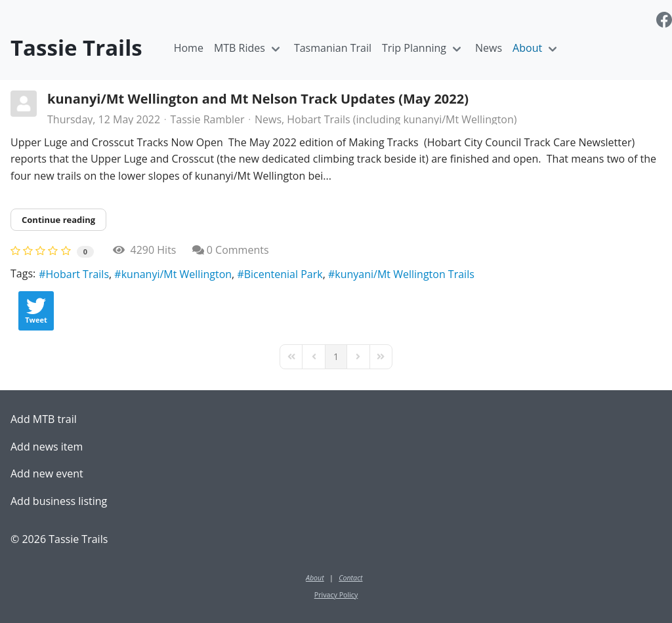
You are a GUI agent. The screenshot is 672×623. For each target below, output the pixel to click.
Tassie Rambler (208, 119)
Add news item (47, 447)
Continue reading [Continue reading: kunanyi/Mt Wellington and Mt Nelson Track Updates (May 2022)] (58, 220)
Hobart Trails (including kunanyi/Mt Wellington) (402, 119)
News (489, 48)
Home (189, 48)
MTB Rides (240, 48)
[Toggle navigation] (276, 49)
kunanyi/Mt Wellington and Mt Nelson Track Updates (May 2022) (258, 99)
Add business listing (59, 501)
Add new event (47, 473)
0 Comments (238, 250)
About (527, 48)
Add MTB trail (44, 419)
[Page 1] (336, 357)
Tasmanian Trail (333, 48)
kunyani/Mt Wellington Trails (405, 274)
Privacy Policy (336, 595)
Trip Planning (414, 48)
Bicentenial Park (283, 274)
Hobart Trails (77, 274)
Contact (350, 578)
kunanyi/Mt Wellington (177, 274)
